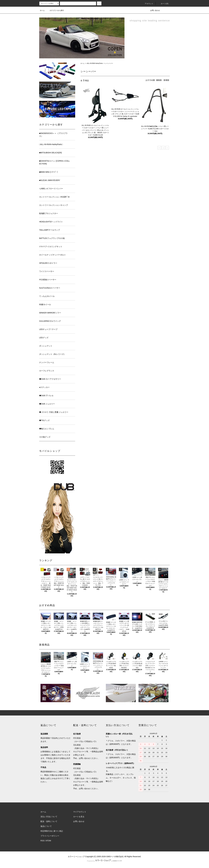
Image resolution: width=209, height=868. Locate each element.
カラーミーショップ (76, 857)
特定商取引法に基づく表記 (52, 831)
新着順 (166, 80)
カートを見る (79, 817)
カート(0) (163, 4)
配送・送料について (49, 821)
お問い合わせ (153, 10)
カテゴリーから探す (55, 10)
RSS (42, 841)
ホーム (42, 10)
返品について (46, 826)
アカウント (148, 4)
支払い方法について (49, 817)
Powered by (104, 861)
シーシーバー (109, 63)
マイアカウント (80, 812)
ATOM (48, 841)
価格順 (159, 80)
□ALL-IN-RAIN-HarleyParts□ (95, 63)
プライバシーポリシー (50, 836)
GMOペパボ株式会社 (115, 857)
